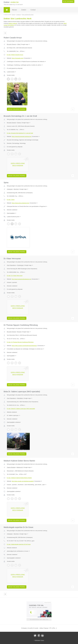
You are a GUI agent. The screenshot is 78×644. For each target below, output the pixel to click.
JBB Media (37, 640)
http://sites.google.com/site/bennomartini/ (23, 481)
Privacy (42, 640)
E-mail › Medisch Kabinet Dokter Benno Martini (19, 478)
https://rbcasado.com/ (18, 58)
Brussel (19, 332)
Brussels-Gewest (11, 44)
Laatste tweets (11, 72)
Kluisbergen (20, 265)
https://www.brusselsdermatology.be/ (22, 136)
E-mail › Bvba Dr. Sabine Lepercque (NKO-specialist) (21, 409)
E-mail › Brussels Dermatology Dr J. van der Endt (20, 133)
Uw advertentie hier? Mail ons (39, 619)
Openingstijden (12, 213)
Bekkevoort (20, 467)
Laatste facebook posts (14, 217)
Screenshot (28, 58)
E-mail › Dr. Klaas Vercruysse (15, 276)
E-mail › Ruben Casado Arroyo (15, 55)
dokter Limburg (13, 23)
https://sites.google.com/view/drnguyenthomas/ (24, 346)
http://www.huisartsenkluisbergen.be (21, 279)
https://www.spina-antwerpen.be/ (20, 203)
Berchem (16, 189)
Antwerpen (10, 189)
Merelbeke (20, 398)
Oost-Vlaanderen (11, 265)
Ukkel (19, 44)
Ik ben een (68, 1)
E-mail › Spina (11, 200)
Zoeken (24, 10)
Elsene (19, 123)
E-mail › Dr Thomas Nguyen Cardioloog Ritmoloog (20, 342)
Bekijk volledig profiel (17, 109)
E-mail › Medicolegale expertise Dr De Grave (19, 544)
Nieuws (14, 10)
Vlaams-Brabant (11, 467)
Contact (33, 10)
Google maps (26, 44)
